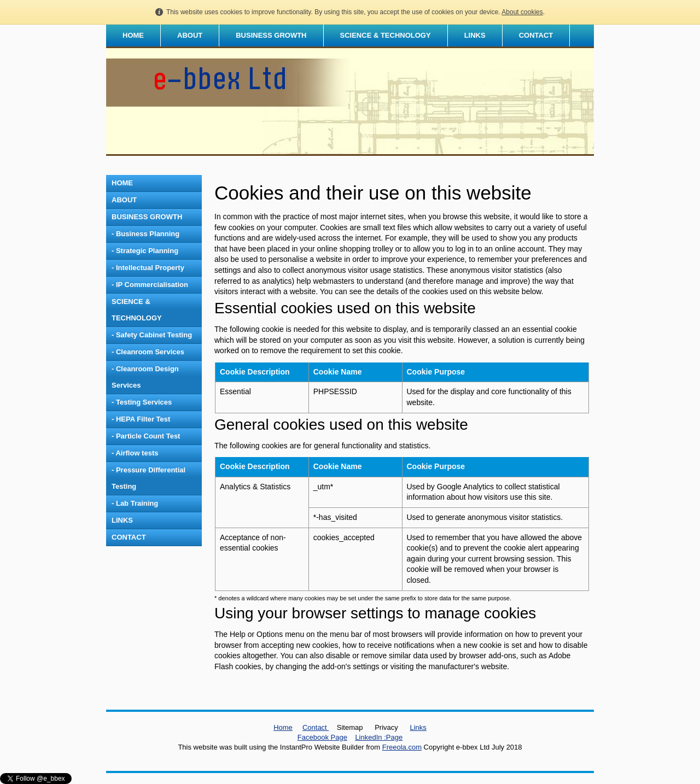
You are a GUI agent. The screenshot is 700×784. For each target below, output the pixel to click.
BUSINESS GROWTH (271, 35)
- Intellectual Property (148, 268)
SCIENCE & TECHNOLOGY (386, 35)
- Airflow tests (135, 453)
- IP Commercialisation (150, 285)
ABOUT (190, 35)
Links (418, 727)
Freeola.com (402, 747)
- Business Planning (145, 234)
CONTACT (536, 35)
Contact (316, 727)
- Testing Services (142, 402)
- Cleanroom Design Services (145, 377)
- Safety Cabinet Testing (152, 335)
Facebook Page (322, 737)
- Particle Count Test (146, 436)
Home (283, 727)
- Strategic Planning (145, 251)
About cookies (522, 12)
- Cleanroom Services (148, 352)
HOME (133, 35)
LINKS (475, 35)
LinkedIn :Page (379, 737)
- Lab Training (135, 503)
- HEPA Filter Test (141, 419)
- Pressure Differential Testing (148, 478)
